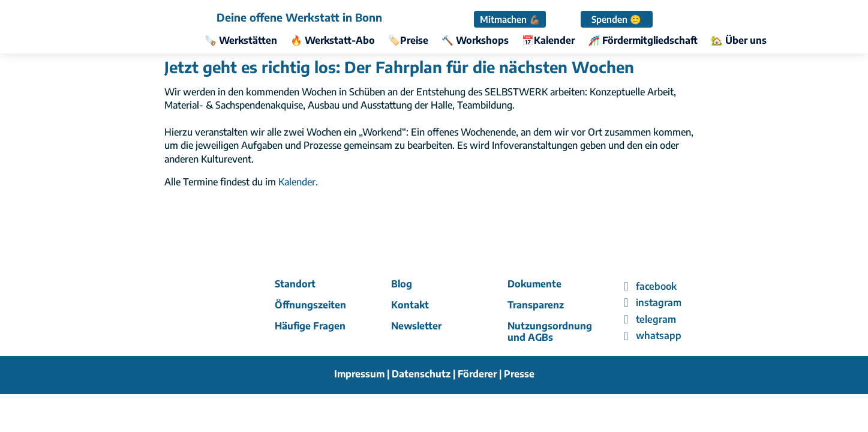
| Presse (517, 374)
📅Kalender (548, 41)
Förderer (478, 374)
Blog (402, 284)
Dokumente (534, 284)
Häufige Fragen (310, 326)
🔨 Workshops (475, 41)
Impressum (359, 374)
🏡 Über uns (739, 41)
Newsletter (416, 326)
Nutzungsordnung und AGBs (550, 331)
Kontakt (410, 305)
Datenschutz (421, 374)
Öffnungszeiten (310, 305)
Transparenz (536, 305)
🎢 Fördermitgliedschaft (643, 41)
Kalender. (298, 182)
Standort (295, 284)
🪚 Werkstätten (241, 41)
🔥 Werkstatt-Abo (333, 41)
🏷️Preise (408, 41)
